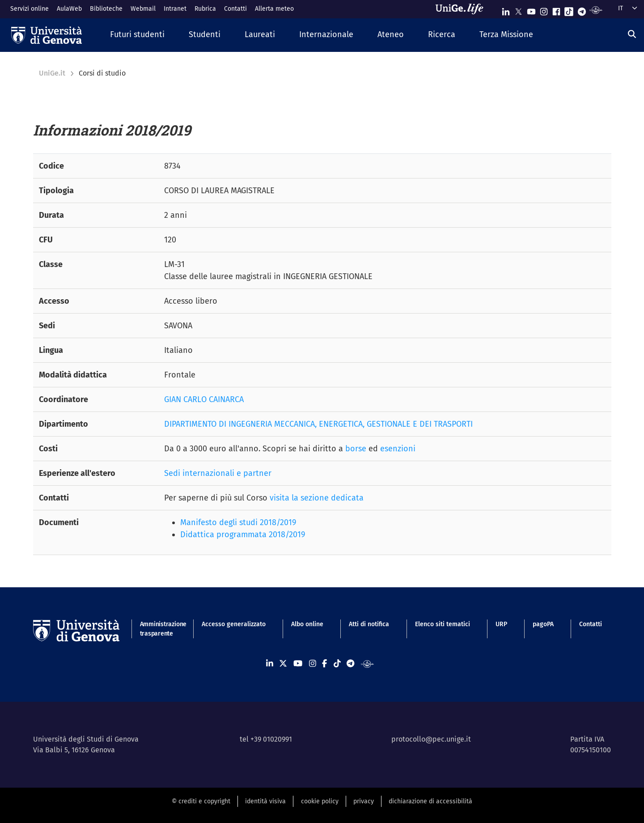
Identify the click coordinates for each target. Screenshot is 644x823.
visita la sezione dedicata (317, 498)
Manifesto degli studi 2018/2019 (238, 522)
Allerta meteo (274, 9)
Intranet (175, 9)
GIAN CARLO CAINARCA (204, 399)
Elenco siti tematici (443, 624)
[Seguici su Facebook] (556, 10)
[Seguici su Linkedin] (506, 10)
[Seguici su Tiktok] (569, 10)
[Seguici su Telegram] (582, 10)
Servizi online (30, 9)
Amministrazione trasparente (158, 629)
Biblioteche (106, 9)
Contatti (235, 9)
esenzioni (398, 449)
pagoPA (543, 624)
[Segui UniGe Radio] (596, 10)
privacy (364, 801)
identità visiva (265, 801)
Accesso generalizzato (234, 624)
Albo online (307, 624)
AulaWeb (69, 9)
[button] (137, 35)
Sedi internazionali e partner (218, 473)
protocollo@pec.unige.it (431, 739)
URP (501, 624)
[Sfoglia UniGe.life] (462, 9)
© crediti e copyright (201, 801)
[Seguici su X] (518, 10)
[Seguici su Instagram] (544, 10)
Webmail (143, 9)
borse (356, 449)
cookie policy (320, 801)
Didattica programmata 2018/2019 (243, 535)
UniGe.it (52, 73)
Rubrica (205, 9)
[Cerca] (632, 34)
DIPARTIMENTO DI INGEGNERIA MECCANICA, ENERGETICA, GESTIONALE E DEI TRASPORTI (318, 424)
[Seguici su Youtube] (531, 10)
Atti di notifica (369, 624)
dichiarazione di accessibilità (430, 801)
